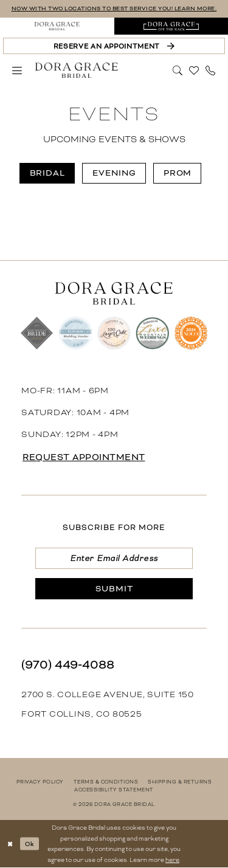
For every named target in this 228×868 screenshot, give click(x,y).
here (172, 860)
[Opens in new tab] (171, 26)
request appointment (84, 457)
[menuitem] (57, 26)
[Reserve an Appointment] (114, 46)
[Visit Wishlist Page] (194, 71)
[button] (17, 71)
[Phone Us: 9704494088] (211, 71)
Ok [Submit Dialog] (29, 843)
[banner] (77, 71)
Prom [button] (178, 173)
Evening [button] (114, 173)
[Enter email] (114, 558)
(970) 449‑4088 (68, 665)
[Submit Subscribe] (114, 589)
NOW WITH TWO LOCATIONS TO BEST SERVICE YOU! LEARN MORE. (114, 9)
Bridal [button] (48, 173)
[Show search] (178, 69)
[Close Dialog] (10, 844)
